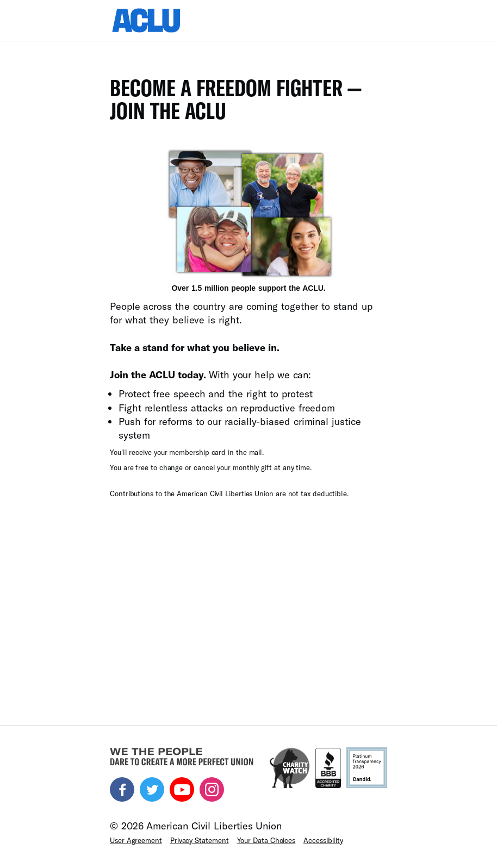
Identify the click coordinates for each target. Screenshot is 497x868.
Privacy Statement (200, 840)
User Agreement (136, 840)
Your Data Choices (266, 840)
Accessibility (323, 840)
